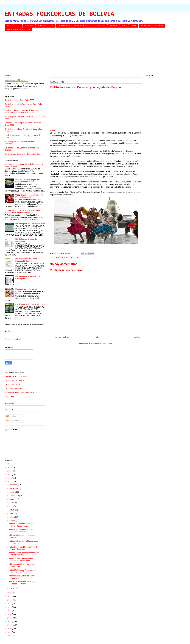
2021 (10, 482)
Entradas (11, 416)
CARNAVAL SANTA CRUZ (83, 26)
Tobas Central (10, 396)
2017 (10, 603)
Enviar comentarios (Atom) (102, 344)
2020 (10, 593)
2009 (10, 632)
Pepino (77, 257)
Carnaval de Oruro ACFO (15, 380)
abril (12, 513)
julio (11, 503)
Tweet (52, 130)
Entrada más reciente (61, 337)
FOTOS (124, 26)
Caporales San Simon (13, 388)
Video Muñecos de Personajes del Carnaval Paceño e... (23, 571)
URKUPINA (113, 26)
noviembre (14, 488)
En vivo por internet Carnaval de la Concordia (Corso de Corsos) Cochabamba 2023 (23, 111)
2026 (10, 464)
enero (12, 588)
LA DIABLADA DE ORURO (16, 376)
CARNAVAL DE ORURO (46, 26)
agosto (13, 499)
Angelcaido (9, 403)
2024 (10, 471)
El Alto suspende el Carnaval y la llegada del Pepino (23, 583)
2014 (10, 614)
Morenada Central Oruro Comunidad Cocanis (23, 393)
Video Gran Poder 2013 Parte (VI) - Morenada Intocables (30, 196)
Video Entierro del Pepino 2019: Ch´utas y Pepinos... (23, 548)
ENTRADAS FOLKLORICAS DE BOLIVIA (59, 14)
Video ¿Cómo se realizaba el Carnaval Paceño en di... (21, 560)
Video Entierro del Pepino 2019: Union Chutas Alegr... (22, 525)
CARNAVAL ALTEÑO (65, 257)
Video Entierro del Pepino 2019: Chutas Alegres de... (22, 531)
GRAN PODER (100, 26)
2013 (10, 618)
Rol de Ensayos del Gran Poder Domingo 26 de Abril (28, 260)
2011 (10, 625)
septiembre (14, 496)
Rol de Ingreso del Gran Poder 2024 (30, 224)
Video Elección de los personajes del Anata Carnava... (24, 554)
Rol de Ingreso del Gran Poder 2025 (19, 100)
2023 (10, 475)
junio (12, 506)
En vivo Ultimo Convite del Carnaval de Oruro (23, 154)
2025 (10, 467)
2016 (10, 607)
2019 (10, 596)
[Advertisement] (83, 53)
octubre (13, 492)
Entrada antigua (133, 337)
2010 (10, 629)
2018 (10, 600)
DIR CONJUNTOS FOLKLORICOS (152, 26)
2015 (10, 611)
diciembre (14, 485)
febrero (13, 521)
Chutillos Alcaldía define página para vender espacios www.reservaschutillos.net (22, 211)
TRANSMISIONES (64, 26)
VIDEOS (134, 26)
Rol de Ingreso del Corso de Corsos (18, 29)
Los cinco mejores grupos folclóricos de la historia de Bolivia (30, 181)
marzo (12, 517)
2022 (10, 478)
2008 (10, 636)
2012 (10, 621)
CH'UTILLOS (29, 26)
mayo (12, 510)
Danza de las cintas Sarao (26, 289)
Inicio (98, 337)
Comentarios (12, 421)
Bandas (18, 26)
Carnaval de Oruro (12, 384)
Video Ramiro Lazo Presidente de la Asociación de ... (24, 577)
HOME (9, 26)
